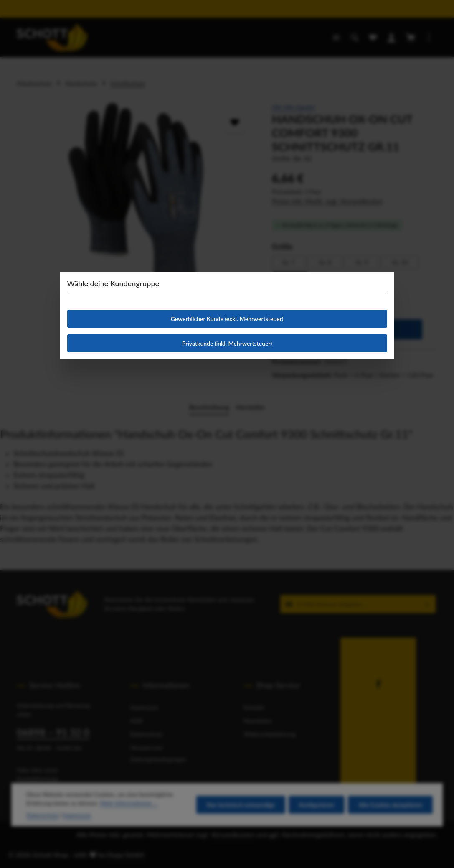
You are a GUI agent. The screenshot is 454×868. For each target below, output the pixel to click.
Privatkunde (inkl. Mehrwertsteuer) (227, 343)
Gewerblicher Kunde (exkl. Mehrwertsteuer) (227, 319)
